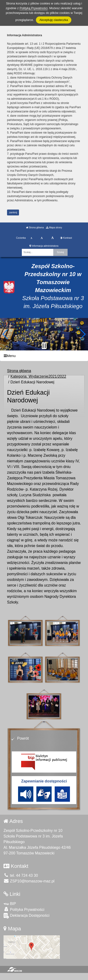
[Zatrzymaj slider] (44, 346)
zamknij (13, 212)
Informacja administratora (44, 246)
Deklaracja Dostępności (27, 916)
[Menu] (44, 356)
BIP (10, 904)
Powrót (23, 738)
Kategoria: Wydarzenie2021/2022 (38, 376)
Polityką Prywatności (33, 8)
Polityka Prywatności (24, 909)
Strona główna (35, 228)
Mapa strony (54, 228)
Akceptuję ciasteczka (54, 20)
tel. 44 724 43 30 (21, 875)
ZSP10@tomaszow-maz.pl (29, 881)
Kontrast (66, 238)
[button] (6, 334)
